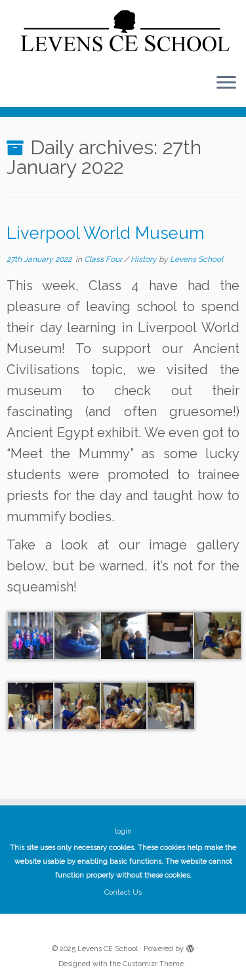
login (123, 831)
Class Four (104, 259)
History (145, 259)
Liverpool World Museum (106, 233)
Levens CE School (108, 949)
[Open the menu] (226, 83)
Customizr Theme (153, 964)
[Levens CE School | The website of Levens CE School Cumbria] (123, 32)
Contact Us (123, 892)
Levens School (196, 259)
